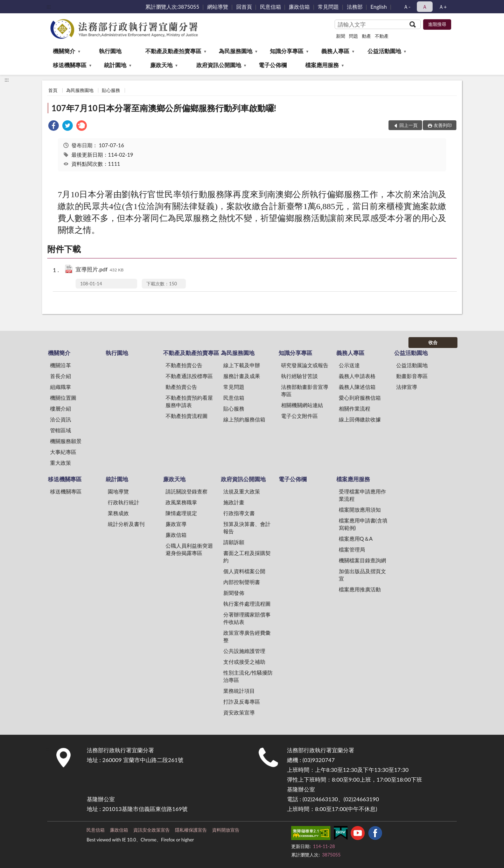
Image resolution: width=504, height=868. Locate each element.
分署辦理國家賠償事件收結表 (247, 618)
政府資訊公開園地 (219, 65)
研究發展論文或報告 (305, 365)
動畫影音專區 (412, 376)
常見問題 (328, 7)
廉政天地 (161, 65)
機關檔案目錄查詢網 (362, 560)
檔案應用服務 (322, 65)
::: (49, 6)
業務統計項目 (239, 691)
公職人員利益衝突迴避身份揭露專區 (189, 549)
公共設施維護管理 (244, 651)
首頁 (53, 90)
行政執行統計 (124, 502)
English (379, 7)
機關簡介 (64, 51)
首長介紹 (61, 376)
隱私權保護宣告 (191, 830)
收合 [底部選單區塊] (433, 342)
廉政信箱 (299, 7)
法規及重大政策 (242, 491)
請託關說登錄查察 (187, 491)
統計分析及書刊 (126, 524)
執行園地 (110, 51)
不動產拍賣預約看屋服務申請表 (189, 401)
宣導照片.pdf (100, 270)
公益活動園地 (384, 51)
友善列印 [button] (443, 125)
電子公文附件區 (299, 416)
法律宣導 (407, 387)
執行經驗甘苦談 (299, 376)
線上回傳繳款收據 (360, 419)
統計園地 (115, 65)
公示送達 (349, 365)
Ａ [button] (425, 7)
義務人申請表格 (357, 376)
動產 (366, 36)
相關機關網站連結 (302, 405)
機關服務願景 (66, 441)
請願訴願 (234, 542)
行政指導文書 (239, 513)
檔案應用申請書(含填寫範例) (363, 524)
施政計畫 (234, 502)
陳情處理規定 (181, 513)
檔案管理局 (352, 549)
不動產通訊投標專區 (189, 376)
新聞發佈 (234, 593)
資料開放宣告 (226, 830)
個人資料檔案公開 (244, 571)
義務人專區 (335, 51)
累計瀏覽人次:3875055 (172, 7)
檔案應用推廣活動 (360, 589)
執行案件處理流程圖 (247, 604)
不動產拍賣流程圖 (187, 416)
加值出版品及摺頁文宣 (362, 575)
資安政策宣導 (239, 712)
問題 (353, 36)
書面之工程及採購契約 (247, 557)
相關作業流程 (355, 408)
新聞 (341, 36)
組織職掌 (61, 387)
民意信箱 (271, 7)
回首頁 (244, 7)
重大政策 (61, 463)
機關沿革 (61, 365)
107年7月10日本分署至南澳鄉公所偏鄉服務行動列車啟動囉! (164, 108)
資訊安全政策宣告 (152, 830)
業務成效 (118, 513)
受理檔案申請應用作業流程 (362, 495)
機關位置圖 (63, 398)
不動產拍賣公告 (184, 365)
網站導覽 (218, 7)
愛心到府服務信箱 (360, 398)
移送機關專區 (70, 65)
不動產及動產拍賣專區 (173, 51)
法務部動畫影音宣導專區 (305, 390)
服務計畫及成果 (242, 376)
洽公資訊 (61, 419)
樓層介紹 (61, 408)
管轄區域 (61, 430)
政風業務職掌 (181, 502)
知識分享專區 (287, 51)
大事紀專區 (63, 452)
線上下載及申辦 (242, 365)
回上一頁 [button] (408, 125)
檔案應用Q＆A (356, 539)
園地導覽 (118, 491)
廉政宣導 (176, 524)
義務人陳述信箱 (357, 387)
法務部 (355, 7)
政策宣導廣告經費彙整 (247, 636)
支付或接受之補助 (244, 662)
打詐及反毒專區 (242, 702)
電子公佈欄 (273, 65)
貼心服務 (111, 90)
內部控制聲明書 (242, 582)
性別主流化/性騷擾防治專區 (248, 676)
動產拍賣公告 (181, 387)
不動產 (382, 36)
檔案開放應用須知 (360, 510)
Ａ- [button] (407, 7)
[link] (54, 126)
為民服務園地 (236, 51)
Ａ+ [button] (443, 7)
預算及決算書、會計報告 (247, 528)
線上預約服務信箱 (244, 419)
